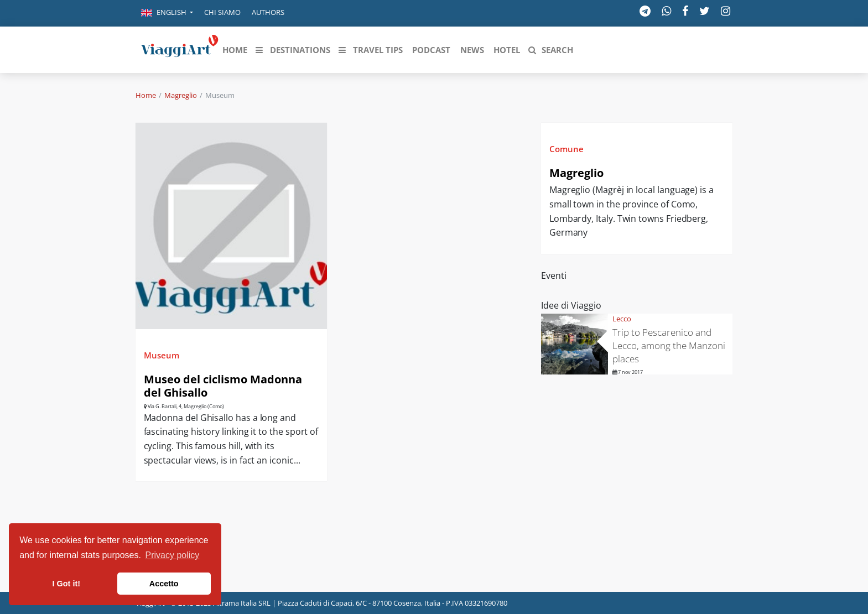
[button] (167, 13)
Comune (566, 149)
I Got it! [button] (66, 584)
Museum (162, 355)
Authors (268, 12)
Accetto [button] (164, 584)
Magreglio (181, 95)
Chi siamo (222, 12)
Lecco (622, 319)
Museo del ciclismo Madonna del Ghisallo (223, 386)
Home (146, 95)
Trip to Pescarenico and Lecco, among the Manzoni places (669, 345)
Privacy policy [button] (173, 555)
